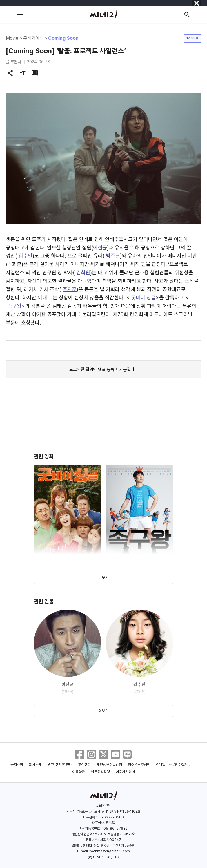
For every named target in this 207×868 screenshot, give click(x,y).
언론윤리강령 (100, 772)
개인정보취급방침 (109, 765)
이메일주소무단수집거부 (174, 765)
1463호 (193, 38)
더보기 (104, 577)
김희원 (83, 272)
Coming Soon (63, 38)
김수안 (26, 256)
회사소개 (35, 765)
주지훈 (70, 289)
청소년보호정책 (139, 765)
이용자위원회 (125, 772)
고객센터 (84, 765)
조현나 (16, 62)
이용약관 (79, 772)
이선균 (100, 248)
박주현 (113, 256)
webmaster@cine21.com (110, 851)
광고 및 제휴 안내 (60, 765)
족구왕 (14, 306)
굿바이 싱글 (144, 297)
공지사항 (17, 765)
